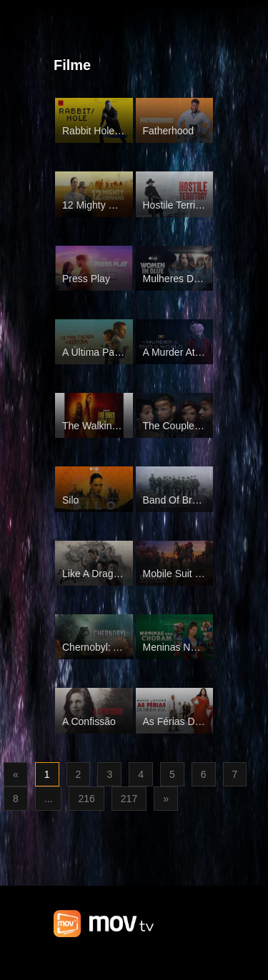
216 (86, 799)
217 (129, 799)
